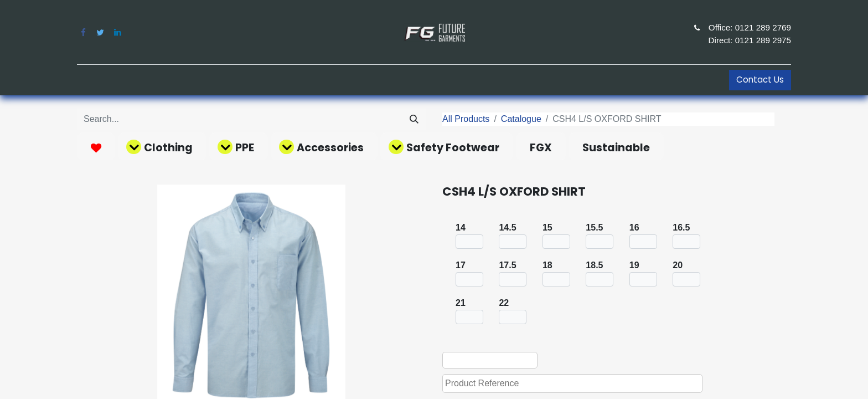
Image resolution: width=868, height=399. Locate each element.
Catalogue (521, 119)
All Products (466, 119)
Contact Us (760, 80)
